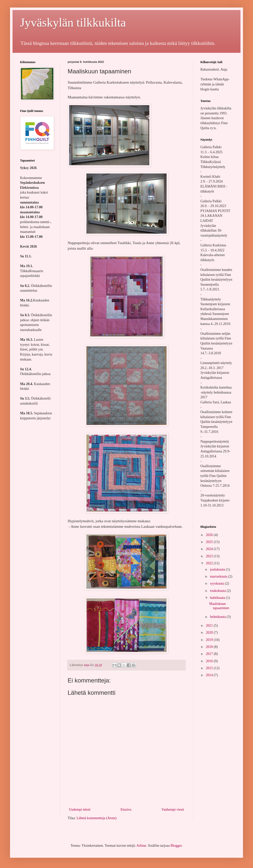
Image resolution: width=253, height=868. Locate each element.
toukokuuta (218, 591)
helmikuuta (218, 617)
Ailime (141, 846)
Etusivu (126, 810)
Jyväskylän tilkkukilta (73, 22)
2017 (210, 654)
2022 (210, 563)
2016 (210, 661)
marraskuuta (219, 576)
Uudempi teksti (80, 810)
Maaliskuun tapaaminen (219, 606)
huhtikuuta (218, 598)
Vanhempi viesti (173, 810)
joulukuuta (218, 569)
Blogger (176, 846)
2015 (210, 668)
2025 (210, 542)
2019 (210, 640)
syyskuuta (217, 583)
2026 (210, 535)
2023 (210, 556)
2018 (210, 647)
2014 (210, 675)
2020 (210, 633)
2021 (210, 626)
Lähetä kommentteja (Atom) (97, 818)
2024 (210, 549)
